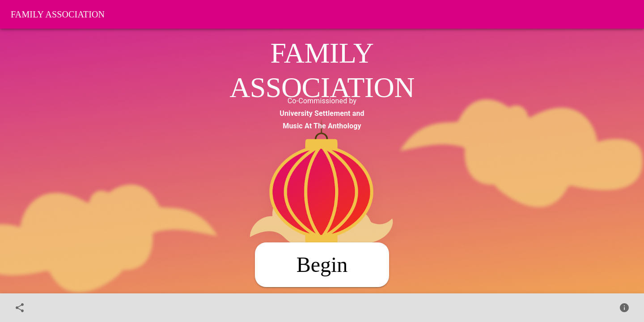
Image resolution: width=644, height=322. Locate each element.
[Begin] (322, 265)
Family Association (58, 14)
